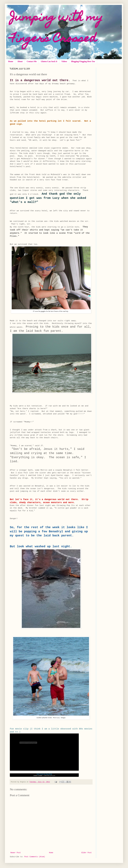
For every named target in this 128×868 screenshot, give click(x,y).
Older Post (87, 853)
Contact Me (32, 61)
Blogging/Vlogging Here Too (83, 61)
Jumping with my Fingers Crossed (56, 29)
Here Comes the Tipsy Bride (44, 774)
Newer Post (16, 853)
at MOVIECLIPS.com (49, 776)
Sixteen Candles (38, 776)
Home (11, 61)
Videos (64, 61)
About (20, 61)
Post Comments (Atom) (35, 857)
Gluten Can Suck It (49, 61)
